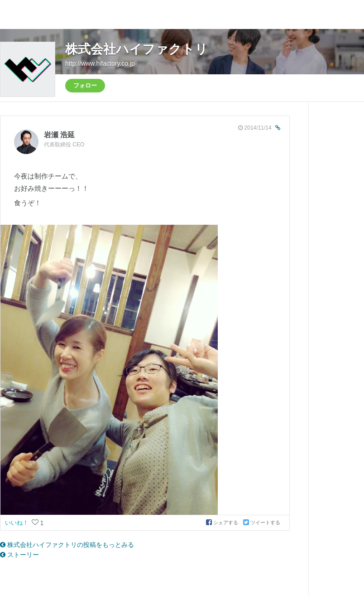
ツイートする (262, 522)
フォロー (85, 85)
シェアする (223, 522)
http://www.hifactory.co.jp (100, 63)
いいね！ (18, 523)
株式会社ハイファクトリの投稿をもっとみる (67, 545)
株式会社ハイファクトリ (136, 49)
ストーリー (19, 555)
